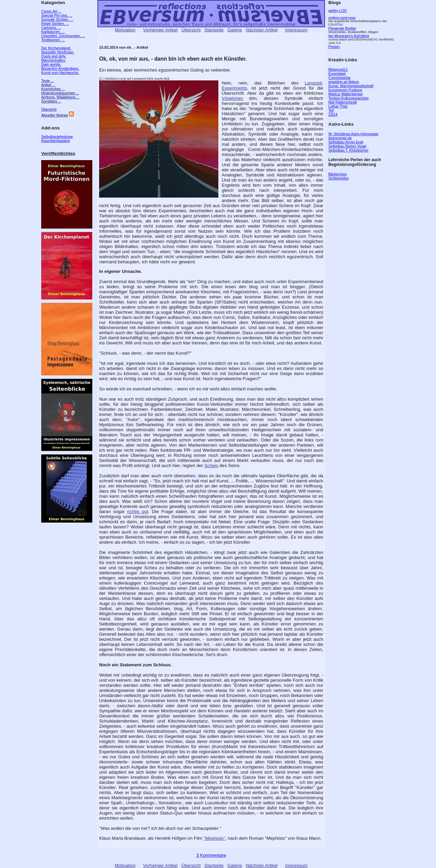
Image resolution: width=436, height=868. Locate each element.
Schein (211, 466)
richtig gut (138, 511)
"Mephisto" (215, 838)
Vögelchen (232, 98)
